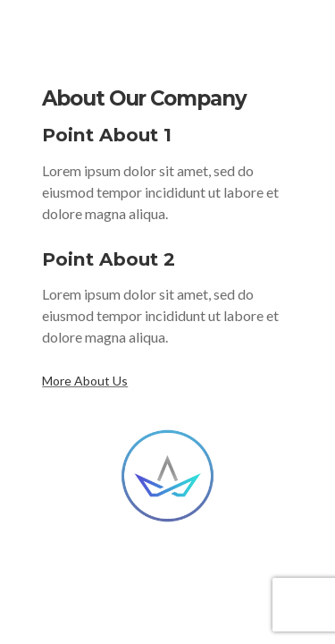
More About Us (85, 381)
